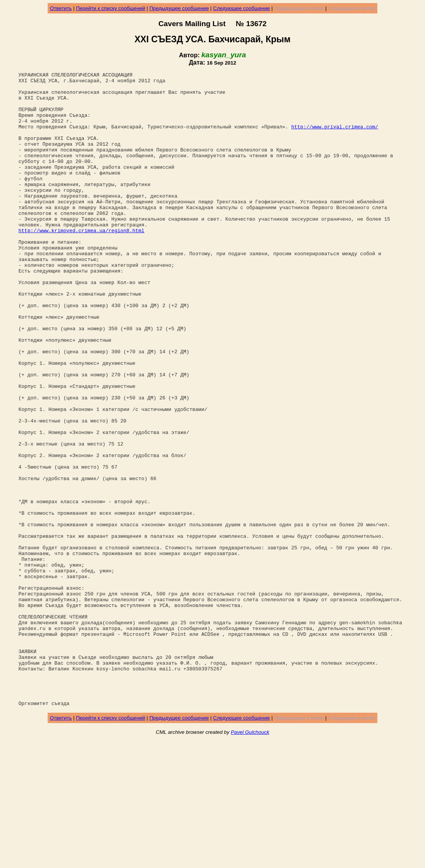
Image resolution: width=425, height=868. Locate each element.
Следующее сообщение (242, 8)
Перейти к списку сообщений (111, 8)
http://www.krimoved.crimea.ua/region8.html (81, 263)
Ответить (61, 8)
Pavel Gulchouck (250, 859)
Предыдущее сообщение (179, 8)
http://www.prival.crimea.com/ (335, 138)
